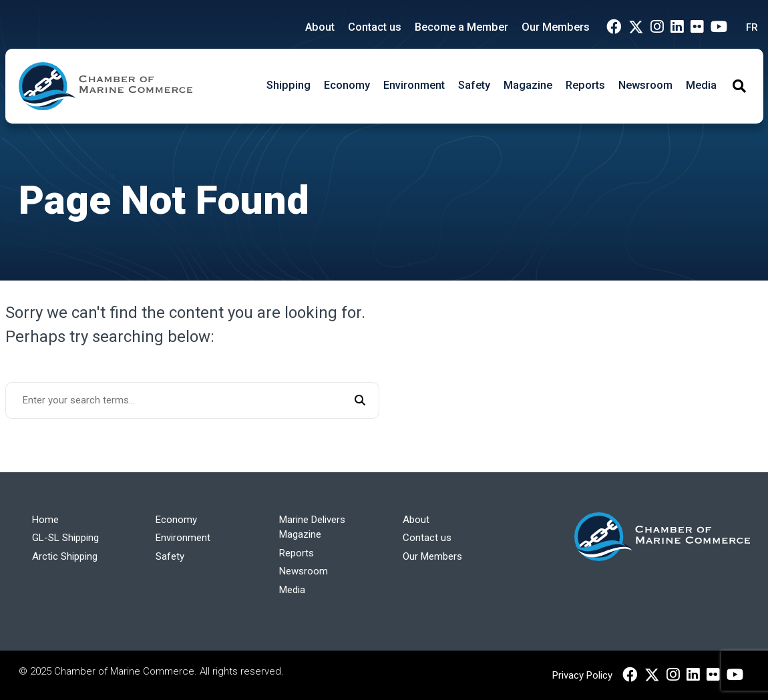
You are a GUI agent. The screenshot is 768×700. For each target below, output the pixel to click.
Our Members (556, 27)
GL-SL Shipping (65, 538)
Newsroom (645, 85)
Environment (414, 85)
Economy (347, 85)
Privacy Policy (582, 675)
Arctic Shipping (65, 556)
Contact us (375, 27)
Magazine (528, 85)
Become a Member (461, 27)
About (320, 27)
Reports (585, 85)
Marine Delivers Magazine (312, 527)
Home (45, 520)
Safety (474, 85)
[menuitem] (749, 28)
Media (701, 85)
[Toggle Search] (739, 86)
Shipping (289, 85)
